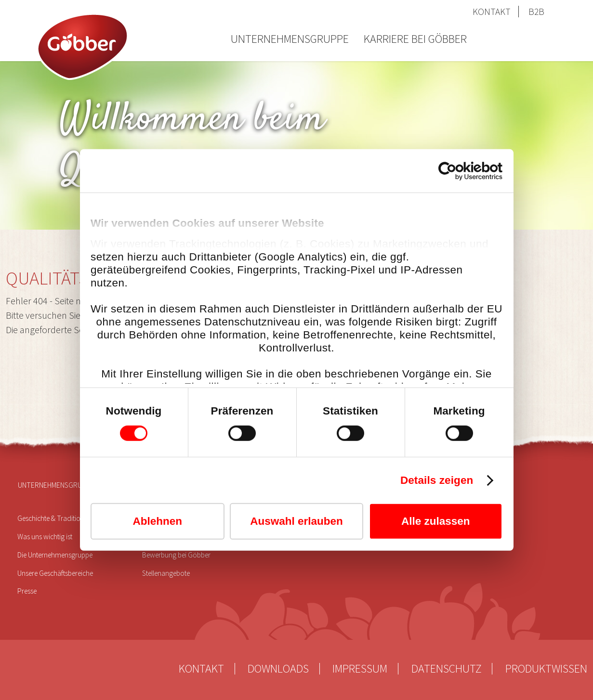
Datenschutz (447, 669)
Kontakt (492, 12)
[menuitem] (290, 47)
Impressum (360, 669)
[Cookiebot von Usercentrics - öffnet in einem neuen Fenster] (460, 171)
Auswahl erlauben (296, 521)
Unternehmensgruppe (290, 39)
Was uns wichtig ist (45, 537)
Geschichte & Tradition (51, 518)
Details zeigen (437, 480)
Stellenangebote (166, 573)
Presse (27, 591)
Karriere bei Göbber (415, 39)
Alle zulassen (436, 521)
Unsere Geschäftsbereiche (55, 573)
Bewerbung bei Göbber (176, 555)
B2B (536, 12)
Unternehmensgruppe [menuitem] (56, 485)
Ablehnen (157, 521)
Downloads (278, 669)
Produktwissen (546, 669)
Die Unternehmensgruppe (55, 555)
